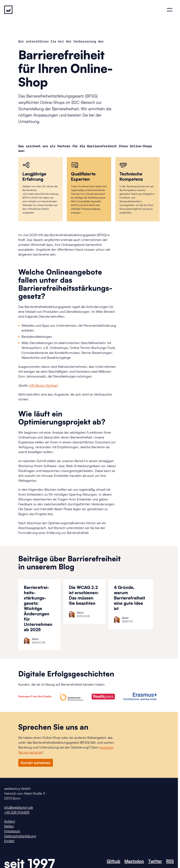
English (9, 841)
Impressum (12, 831)
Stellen (9, 826)
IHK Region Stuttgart (43, 385)
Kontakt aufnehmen (36, 763)
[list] (98, 615)
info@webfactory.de (19, 807)
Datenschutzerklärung (20, 836)
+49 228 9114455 (17, 812)
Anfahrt (10, 821)
